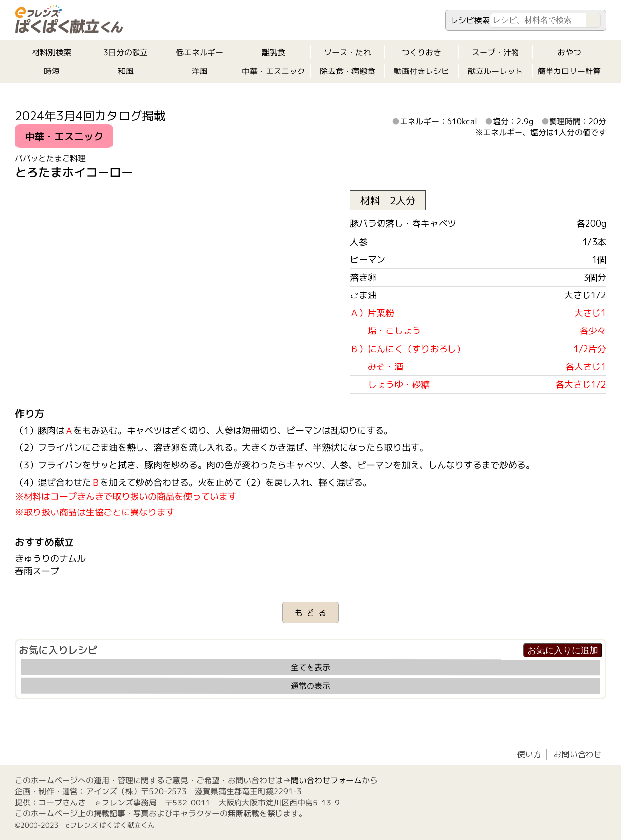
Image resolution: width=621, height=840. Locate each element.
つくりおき (421, 52)
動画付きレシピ (421, 71)
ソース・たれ (347, 52)
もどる (312, 613)
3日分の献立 (126, 52)
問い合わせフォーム (326, 780)
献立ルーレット (495, 71)
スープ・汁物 (495, 52)
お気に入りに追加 (563, 650)
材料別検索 (52, 52)
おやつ (569, 52)
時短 (52, 71)
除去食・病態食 (347, 71)
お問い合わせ (578, 754)
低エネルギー (200, 52)
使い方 (529, 754)
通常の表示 (310, 686)
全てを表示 (310, 667)
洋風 (200, 71)
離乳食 (274, 52)
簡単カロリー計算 (569, 71)
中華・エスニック (274, 71)
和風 (126, 71)
